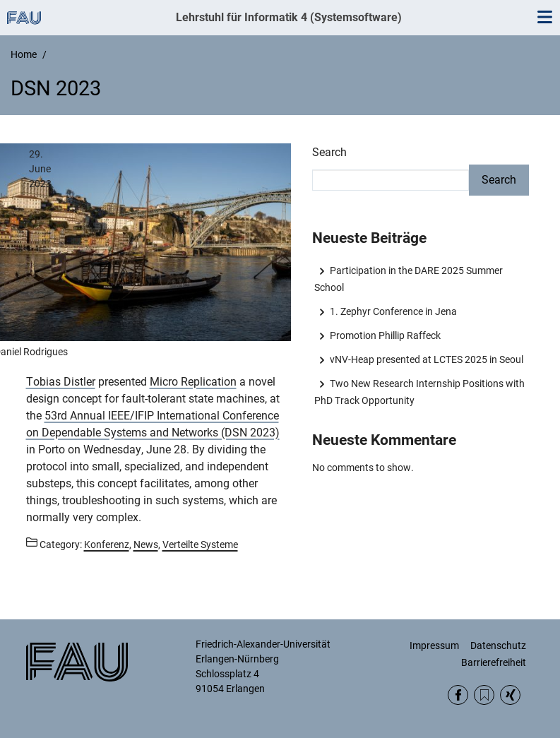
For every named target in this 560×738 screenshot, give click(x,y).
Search (329, 152)
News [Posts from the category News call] (146, 544)
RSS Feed (484, 695)
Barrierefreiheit (494, 662)
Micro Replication (193, 382)
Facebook (458, 695)
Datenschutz (498, 645)
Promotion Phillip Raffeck (385, 335)
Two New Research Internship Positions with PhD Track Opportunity (419, 392)
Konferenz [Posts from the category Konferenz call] (107, 544)
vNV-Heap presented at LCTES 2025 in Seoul (427, 359)
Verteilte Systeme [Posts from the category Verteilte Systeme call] (200, 544)
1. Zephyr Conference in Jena (393, 311)
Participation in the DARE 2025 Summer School (409, 279)
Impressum (434, 645)
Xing (510, 695)
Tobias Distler (61, 382)
